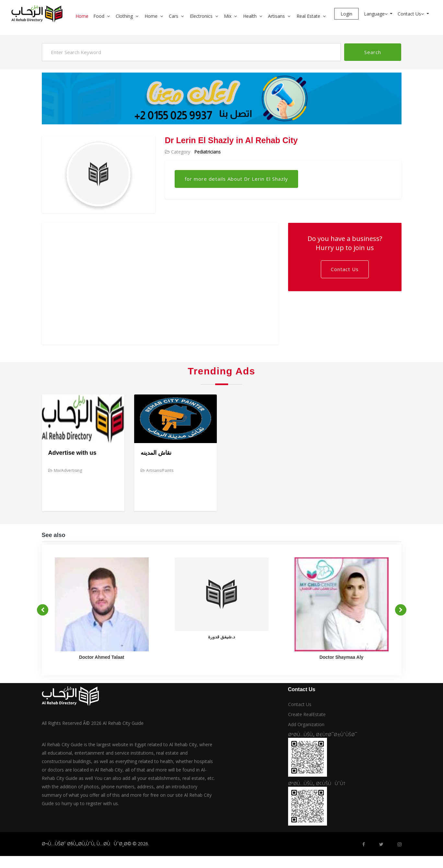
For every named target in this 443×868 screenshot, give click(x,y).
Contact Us (411, 14)
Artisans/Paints (157, 470)
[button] (111, 16)
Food (99, 16)
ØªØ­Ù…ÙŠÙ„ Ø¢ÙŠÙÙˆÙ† (317, 783)
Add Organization (306, 724)
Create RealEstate (307, 714)
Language (376, 14)
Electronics (201, 16)
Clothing (124, 16)
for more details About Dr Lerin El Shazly (236, 179)
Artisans (276, 16)
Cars (174, 16)
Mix (228, 16)
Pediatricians (207, 152)
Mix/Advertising (65, 470)
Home (82, 16)
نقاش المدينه (156, 453)
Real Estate (308, 16)
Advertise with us (72, 453)
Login (346, 14)
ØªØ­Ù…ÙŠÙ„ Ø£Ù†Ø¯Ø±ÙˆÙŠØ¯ (323, 734)
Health (250, 16)
